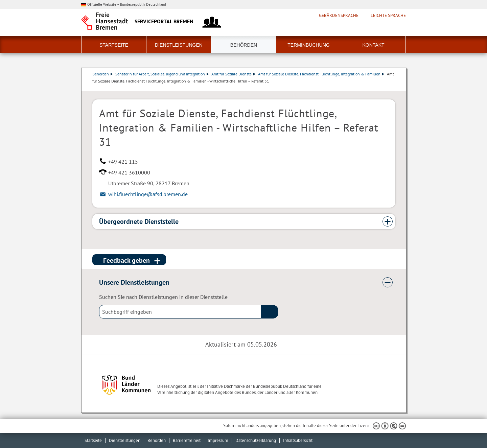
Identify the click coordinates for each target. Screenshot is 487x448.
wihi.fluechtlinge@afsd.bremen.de (148, 194)
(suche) (270, 312)
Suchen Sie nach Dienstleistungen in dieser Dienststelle (163, 297)
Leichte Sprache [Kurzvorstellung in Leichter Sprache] (388, 16)
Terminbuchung (308, 45)
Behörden (244, 45)
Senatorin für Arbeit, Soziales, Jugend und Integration (162, 74)
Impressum (218, 440)
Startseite (114, 45)
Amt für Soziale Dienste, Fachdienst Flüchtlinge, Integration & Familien (321, 74)
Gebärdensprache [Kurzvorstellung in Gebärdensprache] (339, 16)
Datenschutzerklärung (256, 440)
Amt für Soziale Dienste (233, 74)
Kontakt (373, 45)
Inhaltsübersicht (298, 440)
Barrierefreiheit (187, 440)
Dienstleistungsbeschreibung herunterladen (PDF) (394, 88)
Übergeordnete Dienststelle (139, 221)
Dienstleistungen (179, 45)
